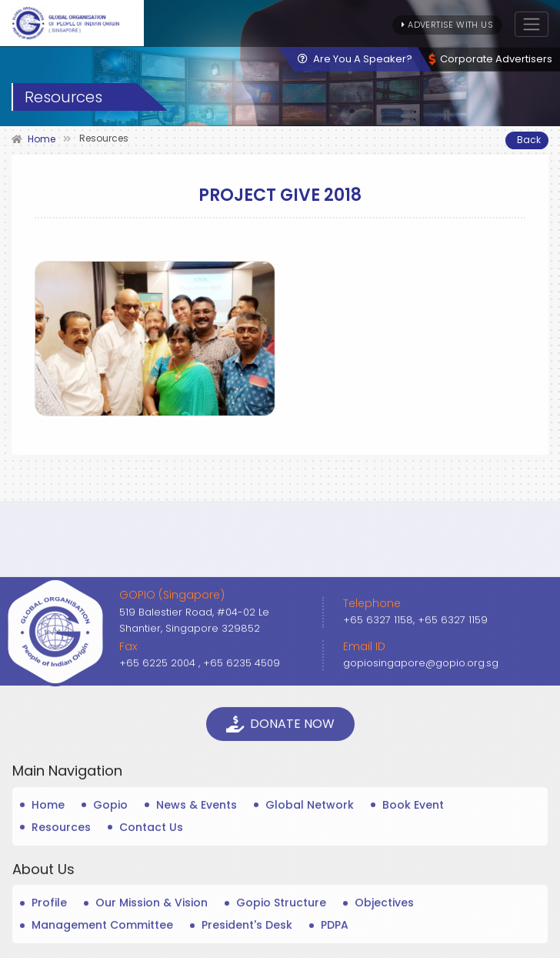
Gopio (110, 936)
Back (529, 140)
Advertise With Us (447, 25)
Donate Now (280, 855)
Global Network (310, 936)
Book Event (413, 936)
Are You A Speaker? (355, 59)
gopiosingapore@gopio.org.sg (421, 794)
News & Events (197, 936)
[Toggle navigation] (532, 24)
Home (48, 936)
